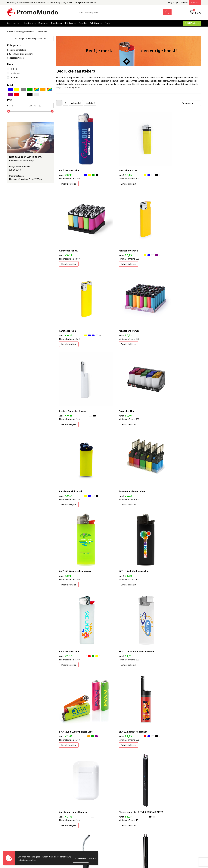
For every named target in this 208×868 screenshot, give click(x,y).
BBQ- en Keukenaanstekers (20, 54)
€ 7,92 (162, 652)
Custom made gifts (116, 832)
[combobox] (119, 12)
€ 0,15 (114, 163)
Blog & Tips (65, 811)
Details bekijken (69, 172)
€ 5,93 (114, 580)
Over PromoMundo (68, 819)
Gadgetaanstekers (16, 58)
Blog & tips (173, 2)
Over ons (184, 2)
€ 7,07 (162, 580)
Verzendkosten (114, 819)
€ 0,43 (66, 301)
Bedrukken (112, 815)
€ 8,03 (114, 652)
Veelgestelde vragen (69, 823)
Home (10, 32)
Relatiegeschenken (25, 32)
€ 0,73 (66, 369)
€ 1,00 (162, 369)
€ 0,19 (66, 232)
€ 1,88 (114, 507)
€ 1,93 (66, 507)
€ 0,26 (114, 232)
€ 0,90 (114, 369)
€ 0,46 (114, 301)
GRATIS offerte (192, 23)
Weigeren (92, 858)
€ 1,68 (162, 438)
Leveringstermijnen (117, 823)
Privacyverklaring (164, 819)
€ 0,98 (66, 163)
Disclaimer (160, 823)
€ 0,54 (162, 301)
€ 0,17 (162, 163)
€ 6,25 (162, 511)
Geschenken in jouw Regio (71, 815)
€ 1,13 (66, 438)
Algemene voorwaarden (166, 811)
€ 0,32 (162, 232)
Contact (195, 2)
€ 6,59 (66, 583)
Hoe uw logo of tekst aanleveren (123, 828)
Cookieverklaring (163, 815)
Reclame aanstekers (17, 50)
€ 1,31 (114, 438)
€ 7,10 (66, 652)
